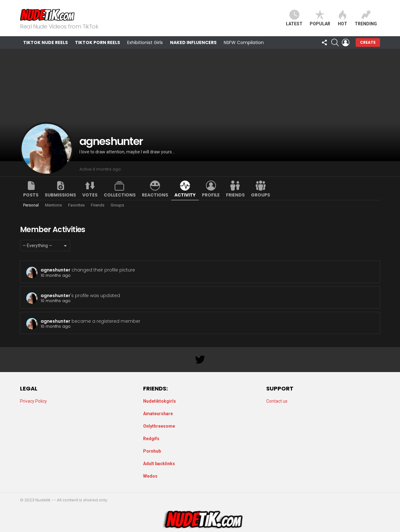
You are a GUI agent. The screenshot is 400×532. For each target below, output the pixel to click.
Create (368, 42)
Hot (342, 18)
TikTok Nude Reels (45, 42)
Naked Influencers (193, 42)
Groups (260, 195)
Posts (31, 195)
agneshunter (55, 270)
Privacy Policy (33, 401)
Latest (294, 18)
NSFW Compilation (244, 42)
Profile (211, 195)
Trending (366, 18)
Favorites (76, 205)
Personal (31, 205)
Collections (120, 195)
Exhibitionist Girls (145, 42)
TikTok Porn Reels (97, 42)
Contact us (277, 401)
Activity (185, 195)
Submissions (60, 195)
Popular (320, 18)
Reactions (155, 195)
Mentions (53, 205)
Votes (90, 195)
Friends (235, 195)
